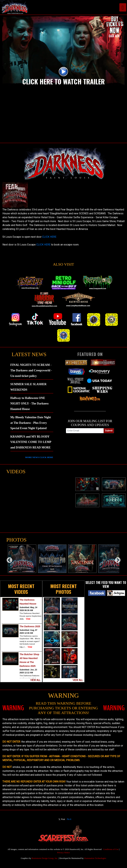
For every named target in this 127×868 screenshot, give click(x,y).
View (28, 619)
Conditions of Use (111, 849)
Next (116, 559)
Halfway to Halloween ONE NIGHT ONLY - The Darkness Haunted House (30, 403)
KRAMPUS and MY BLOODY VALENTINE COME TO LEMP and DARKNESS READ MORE (31, 442)
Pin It (69, 819)
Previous (8, 559)
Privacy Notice (63, 853)
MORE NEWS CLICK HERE (39, 457)
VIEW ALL (35, 680)
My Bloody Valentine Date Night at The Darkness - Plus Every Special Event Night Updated (31, 423)
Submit (109, 431)
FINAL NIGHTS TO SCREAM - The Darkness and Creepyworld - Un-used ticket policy (31, 370)
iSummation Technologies (95, 858)
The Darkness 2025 (30, 626)
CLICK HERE (49, 237)
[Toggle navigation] (123, 7)
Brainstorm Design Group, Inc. (45, 858)
